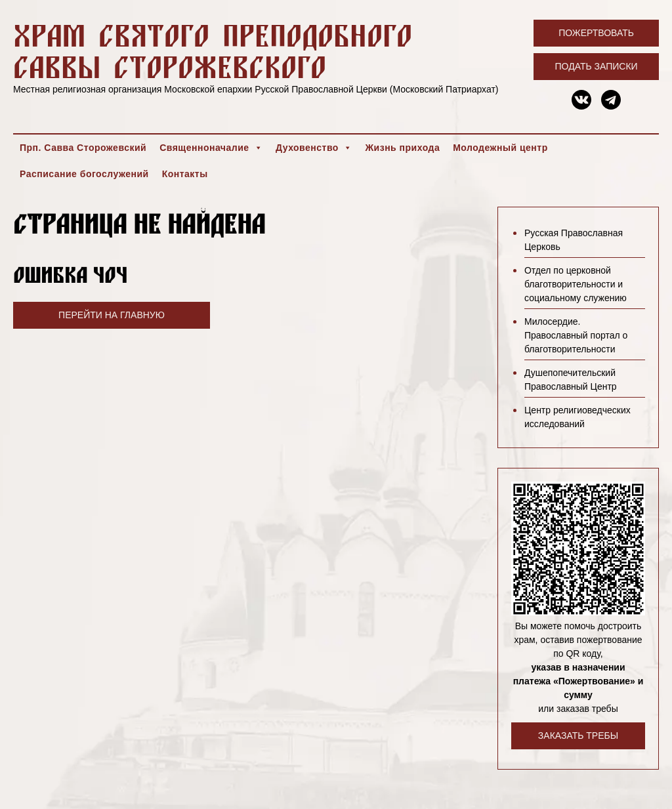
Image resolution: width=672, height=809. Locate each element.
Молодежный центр (500, 148)
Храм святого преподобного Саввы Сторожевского (213, 51)
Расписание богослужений (84, 174)
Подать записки (597, 66)
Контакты (185, 174)
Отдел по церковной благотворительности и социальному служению (576, 284)
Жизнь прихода (402, 148)
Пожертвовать (596, 33)
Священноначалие (211, 148)
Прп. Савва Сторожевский (83, 148)
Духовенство (314, 148)
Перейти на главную (112, 315)
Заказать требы (578, 736)
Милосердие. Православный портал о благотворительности (576, 335)
